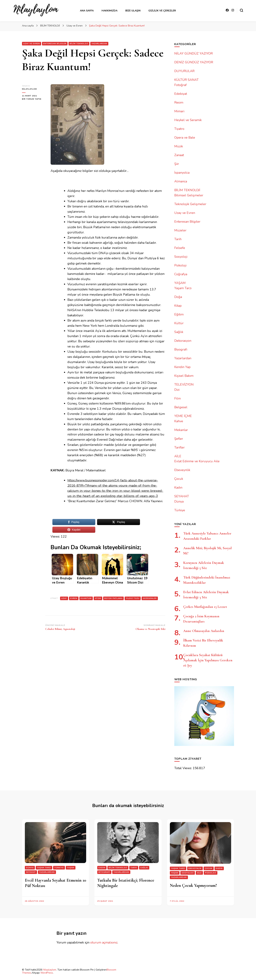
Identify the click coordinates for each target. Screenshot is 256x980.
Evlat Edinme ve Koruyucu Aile (197, 461)
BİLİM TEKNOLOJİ (79, 44)
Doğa (178, 297)
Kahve (179, 421)
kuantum (86, 598)
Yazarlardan (99, 44)
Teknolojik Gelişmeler (190, 204)
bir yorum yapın (32, 99)
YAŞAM (180, 283)
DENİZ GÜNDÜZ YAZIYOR (194, 62)
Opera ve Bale (185, 138)
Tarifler (179, 447)
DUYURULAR (184, 71)
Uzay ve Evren (32, 44)
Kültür (179, 323)
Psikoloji (180, 265)
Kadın (178, 487)
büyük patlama (113, 598)
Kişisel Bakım (184, 376)
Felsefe (180, 248)
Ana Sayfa (87, 11)
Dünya (179, 501)
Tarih (178, 239)
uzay (64, 598)
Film (178, 398)
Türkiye (180, 510)
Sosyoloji (181, 257)
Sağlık (179, 332)
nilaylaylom (29, 89)
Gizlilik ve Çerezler (162, 11)
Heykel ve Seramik (188, 120)
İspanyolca (182, 173)
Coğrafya (181, 274)
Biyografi (181, 349)
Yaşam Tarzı (183, 288)
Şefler (179, 439)
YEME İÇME (183, 416)
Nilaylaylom (50, 970)
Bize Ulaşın (133, 11)
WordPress (47, 973)
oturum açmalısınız (104, 942)
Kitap (178, 306)
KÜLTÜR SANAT (186, 80)
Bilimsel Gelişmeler (189, 195)
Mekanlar (181, 430)
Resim (179, 102)
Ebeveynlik (182, 470)
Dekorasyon (183, 341)
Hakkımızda (109, 11)
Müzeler (180, 230)
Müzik (179, 146)
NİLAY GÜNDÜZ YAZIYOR (194, 53)
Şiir (177, 164)
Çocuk (179, 479)
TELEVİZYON (184, 384)
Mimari (179, 111)
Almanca (181, 181)
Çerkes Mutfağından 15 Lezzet (205, 607)
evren (74, 598)
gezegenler (150, 598)
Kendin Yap (182, 367)
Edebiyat (181, 94)
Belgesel (181, 407)
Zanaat (179, 155)
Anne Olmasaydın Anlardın (204, 631)
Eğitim (179, 314)
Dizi (177, 390)
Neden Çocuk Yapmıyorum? (193, 885)
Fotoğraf (180, 85)
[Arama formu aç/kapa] (242, 10)
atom (98, 598)
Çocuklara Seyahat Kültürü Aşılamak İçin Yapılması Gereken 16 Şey (208, 660)
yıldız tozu (133, 598)
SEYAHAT (182, 496)
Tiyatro (179, 129)
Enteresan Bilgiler (55, 44)
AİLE (178, 456)
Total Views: (184, 768)
